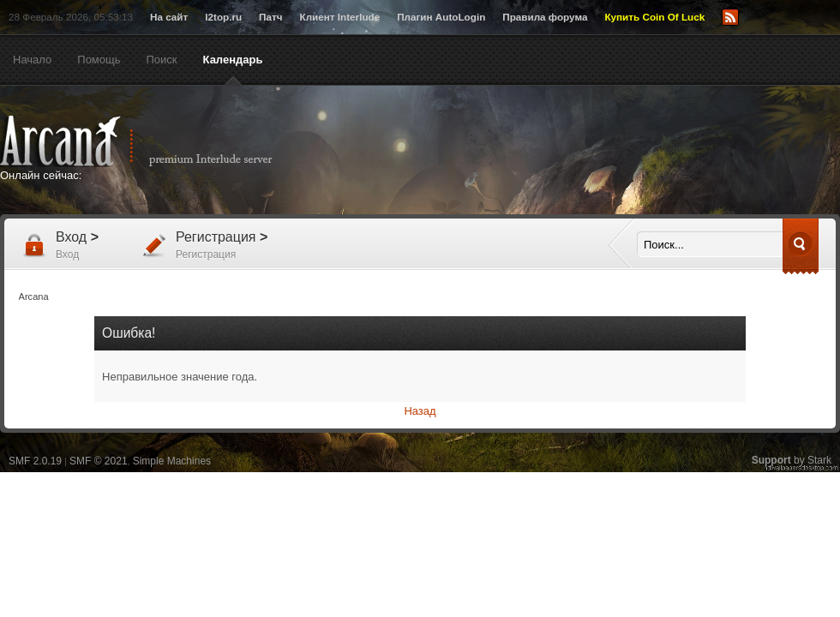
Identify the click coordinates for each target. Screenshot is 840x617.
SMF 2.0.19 (35, 461)
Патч (270, 17)
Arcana (154, 141)
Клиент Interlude (340, 17)
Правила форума (545, 17)
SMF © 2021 (99, 461)
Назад (420, 411)
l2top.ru (223, 17)
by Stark (792, 460)
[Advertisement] (587, 152)
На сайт (169, 17)
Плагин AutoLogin (441, 17)
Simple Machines (172, 461)
